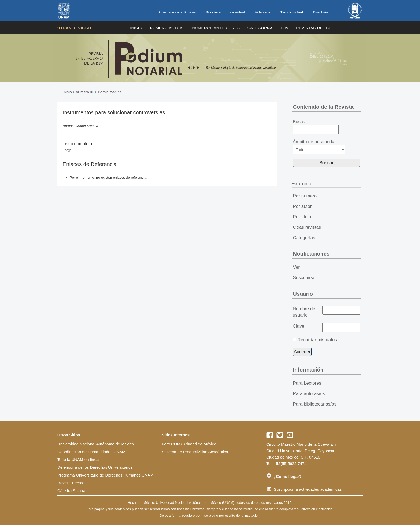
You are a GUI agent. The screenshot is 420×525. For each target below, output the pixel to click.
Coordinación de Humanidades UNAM (91, 452)
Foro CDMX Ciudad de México (189, 444)
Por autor (302, 206)
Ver (297, 267)
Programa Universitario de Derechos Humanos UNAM (105, 475)
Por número (305, 196)
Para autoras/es (309, 394)
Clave (299, 326)
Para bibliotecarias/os (315, 404)
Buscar (316, 127)
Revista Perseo (71, 483)
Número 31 (85, 92)
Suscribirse (304, 278)
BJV (285, 28)
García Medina (110, 92)
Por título (302, 217)
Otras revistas (75, 28)
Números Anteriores (216, 28)
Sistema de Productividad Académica (195, 452)
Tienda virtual (291, 12)
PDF (68, 151)
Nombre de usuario (304, 312)
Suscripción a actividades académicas (304, 489)
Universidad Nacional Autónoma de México (96, 444)
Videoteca (262, 12)
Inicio (136, 28)
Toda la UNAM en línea (78, 460)
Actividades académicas (177, 12)
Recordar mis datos (317, 340)
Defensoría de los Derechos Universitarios (95, 467)
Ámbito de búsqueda (319, 147)
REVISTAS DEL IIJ (313, 28)
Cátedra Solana (71, 491)
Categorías (261, 28)
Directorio (320, 12)
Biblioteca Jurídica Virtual (225, 12)
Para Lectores (307, 383)
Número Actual (167, 28)
